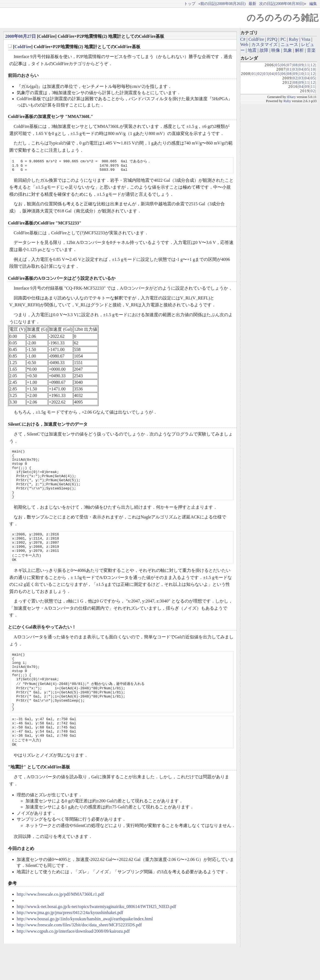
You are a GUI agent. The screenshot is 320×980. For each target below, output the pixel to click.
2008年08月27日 (21, 36)
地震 (252, 50)
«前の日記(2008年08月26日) (222, 4)
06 (283, 65)
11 (307, 65)
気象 (288, 50)
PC (283, 39)
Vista (306, 39)
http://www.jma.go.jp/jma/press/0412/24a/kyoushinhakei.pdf (70, 946)
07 (289, 65)
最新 (252, 4)
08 (295, 65)
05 (278, 65)
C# (243, 39)
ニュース (289, 44)
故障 (264, 50)
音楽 (311, 50)
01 (289, 69)
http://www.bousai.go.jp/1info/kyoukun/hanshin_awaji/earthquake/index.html (85, 952)
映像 (276, 50)
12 (313, 65)
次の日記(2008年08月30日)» (283, 4)
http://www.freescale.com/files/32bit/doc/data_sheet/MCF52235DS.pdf (79, 958)
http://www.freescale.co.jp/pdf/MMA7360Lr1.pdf (60, 927)
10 (313, 69)
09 (301, 65)
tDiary (291, 97)
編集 (313, 4)
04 (301, 69)
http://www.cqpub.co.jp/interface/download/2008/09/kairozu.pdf (73, 964)
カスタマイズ (264, 44)
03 (295, 69)
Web (244, 44)
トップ (190, 4)
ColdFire (23, 47)
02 (260, 74)
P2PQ (272, 39)
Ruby (294, 39)
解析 (299, 50)
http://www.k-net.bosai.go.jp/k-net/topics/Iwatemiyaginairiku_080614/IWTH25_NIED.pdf (96, 940)
